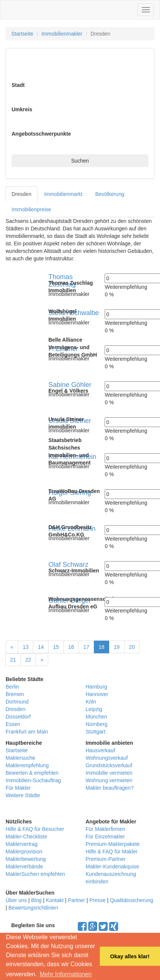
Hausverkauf (100, 750)
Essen (13, 724)
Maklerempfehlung (27, 765)
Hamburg (96, 687)
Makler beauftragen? (110, 788)
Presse (98, 900)
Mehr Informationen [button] (66, 974)
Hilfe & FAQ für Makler (112, 852)
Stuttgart (96, 732)
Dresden (16, 709)
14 (41, 647)
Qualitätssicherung (132, 900)
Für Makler (18, 788)
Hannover (97, 694)
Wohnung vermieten (109, 780)
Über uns (16, 900)
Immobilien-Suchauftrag (33, 780)
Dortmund (17, 702)
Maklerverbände (24, 866)
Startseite (22, 34)
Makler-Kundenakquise (112, 866)
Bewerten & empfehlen (32, 773)
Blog (36, 900)
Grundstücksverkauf (109, 765)
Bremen (15, 694)
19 (117, 647)
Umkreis (22, 109)
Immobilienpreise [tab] (31, 209)
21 (13, 660)
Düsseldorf (18, 717)
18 (102, 647)
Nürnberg (96, 724)
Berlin (12, 687)
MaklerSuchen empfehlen (35, 874)
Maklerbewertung (26, 859)
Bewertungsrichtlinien (33, 908)
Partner (77, 900)
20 (132, 647)
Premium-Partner (106, 859)
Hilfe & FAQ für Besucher (35, 829)
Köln (91, 702)
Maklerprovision (24, 852)
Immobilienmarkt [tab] (63, 194)
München (96, 717)
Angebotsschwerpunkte (41, 134)
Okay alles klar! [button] (130, 956)
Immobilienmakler (62, 34)
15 (56, 647)
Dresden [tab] (21, 194)
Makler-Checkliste (26, 837)
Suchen (80, 161)
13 (26, 647)
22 (28, 660)
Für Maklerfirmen (105, 829)
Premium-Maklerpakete (113, 844)
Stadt (18, 85)
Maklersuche (20, 758)
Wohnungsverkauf (107, 758)
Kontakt (55, 900)
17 (86, 647)
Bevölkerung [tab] (110, 194)
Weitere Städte (23, 795)
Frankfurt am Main (27, 732)
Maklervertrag (22, 844)
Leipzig (94, 709)
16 (71, 647)
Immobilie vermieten (109, 773)
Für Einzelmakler (105, 837)
